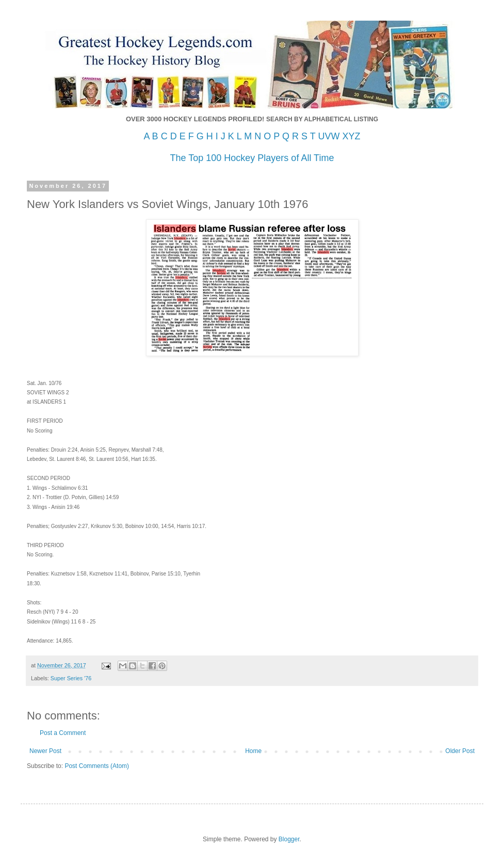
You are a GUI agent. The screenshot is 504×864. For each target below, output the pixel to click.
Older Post (460, 751)
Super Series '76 (71, 678)
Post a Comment (63, 733)
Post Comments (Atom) (97, 766)
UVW (329, 136)
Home (253, 751)
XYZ (351, 136)
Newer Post (45, 751)
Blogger (289, 839)
